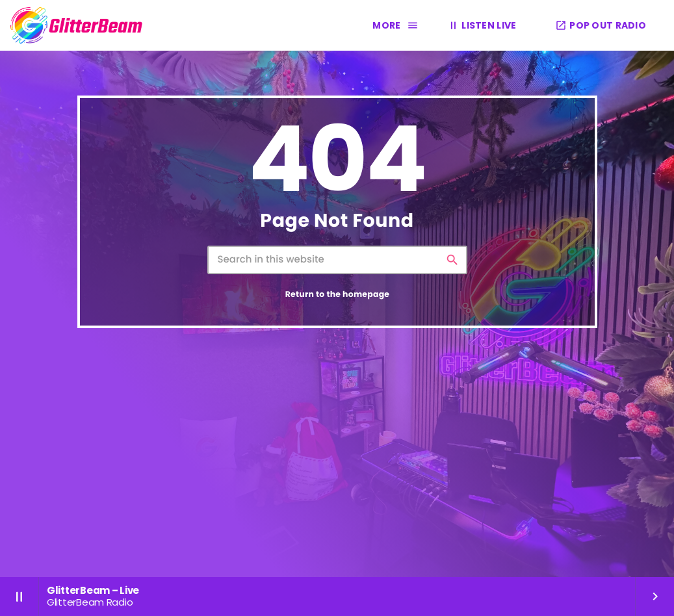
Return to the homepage (338, 295)
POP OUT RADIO (601, 25)
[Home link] (77, 25)
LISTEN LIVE (481, 25)
